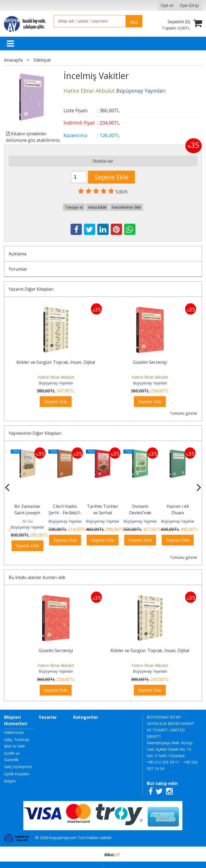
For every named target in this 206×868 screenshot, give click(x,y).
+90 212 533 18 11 (163, 762)
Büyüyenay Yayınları (56, 383)
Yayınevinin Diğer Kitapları (35, 433)
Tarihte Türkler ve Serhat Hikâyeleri (103, 513)
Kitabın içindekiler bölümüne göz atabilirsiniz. (33, 137)
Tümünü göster (184, 413)
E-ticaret (95, 854)
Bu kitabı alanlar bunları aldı (37, 577)
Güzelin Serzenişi (150, 362)
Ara (134, 22)
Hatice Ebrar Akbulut (56, 377)
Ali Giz (27, 521)
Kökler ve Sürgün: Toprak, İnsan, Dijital (56, 362)
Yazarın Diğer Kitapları (31, 289)
